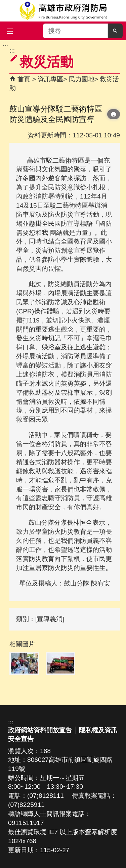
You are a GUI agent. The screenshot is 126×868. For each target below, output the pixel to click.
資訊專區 (50, 79)
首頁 (24, 79)
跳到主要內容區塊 (4, 44)
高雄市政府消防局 (63, 11)
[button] (115, 31)
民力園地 (82, 79)
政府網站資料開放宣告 (40, 730)
